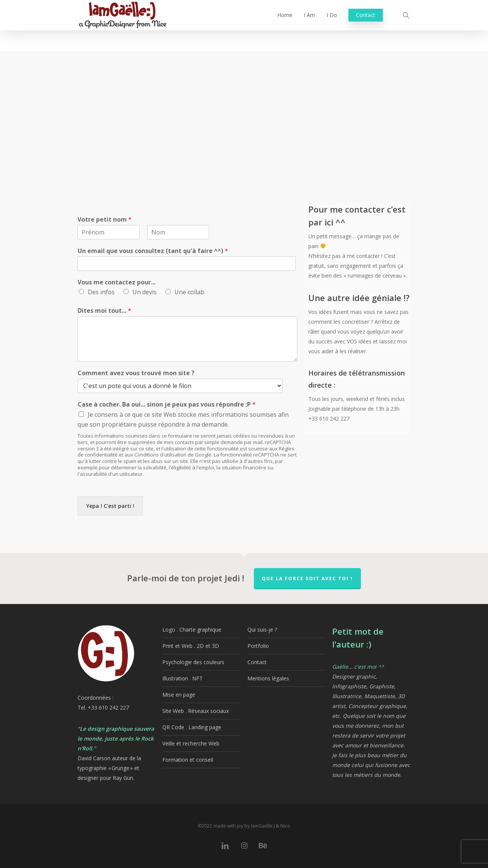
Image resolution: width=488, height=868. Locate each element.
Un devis (145, 292)
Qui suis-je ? (262, 630)
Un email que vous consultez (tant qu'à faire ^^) (153, 251)
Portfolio (258, 646)
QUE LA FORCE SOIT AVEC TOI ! (307, 578)
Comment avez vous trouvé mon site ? (136, 373)
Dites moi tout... (104, 311)
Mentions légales (268, 678)
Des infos (101, 292)
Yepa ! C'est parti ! (110, 506)
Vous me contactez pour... (117, 282)
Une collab (189, 292)
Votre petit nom (105, 220)
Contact (257, 662)
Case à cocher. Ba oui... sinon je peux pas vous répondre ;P (167, 404)
